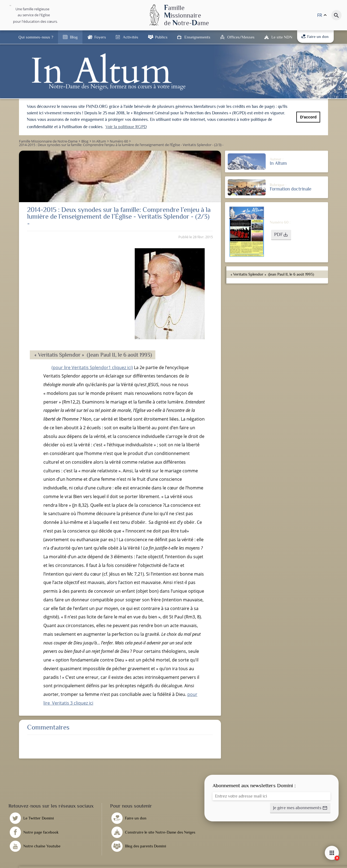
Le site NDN (282, 37)
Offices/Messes (241, 37)
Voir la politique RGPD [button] (126, 127)
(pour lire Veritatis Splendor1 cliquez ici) (92, 367)
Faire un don (315, 37)
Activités (131, 37)
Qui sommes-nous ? (36, 37)
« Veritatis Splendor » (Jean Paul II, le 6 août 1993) (272, 273)
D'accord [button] (308, 117)
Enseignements (197, 37)
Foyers (100, 37)
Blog (74, 37)
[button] (281, 234)
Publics (161, 37)
